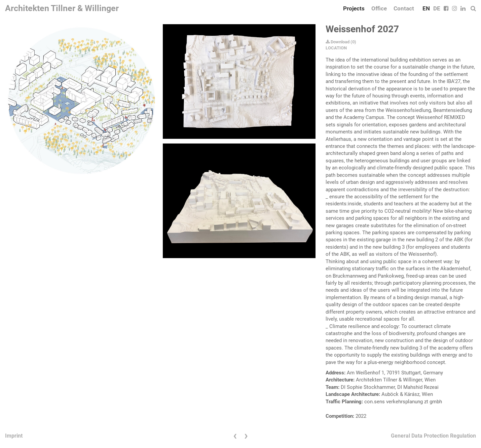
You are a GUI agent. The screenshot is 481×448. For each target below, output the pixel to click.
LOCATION (336, 48)
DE (437, 8)
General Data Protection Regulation (433, 436)
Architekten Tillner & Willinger (62, 8)
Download (338, 42)
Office (379, 8)
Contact (404, 8)
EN (426, 8)
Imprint (14, 436)
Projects (354, 8)
